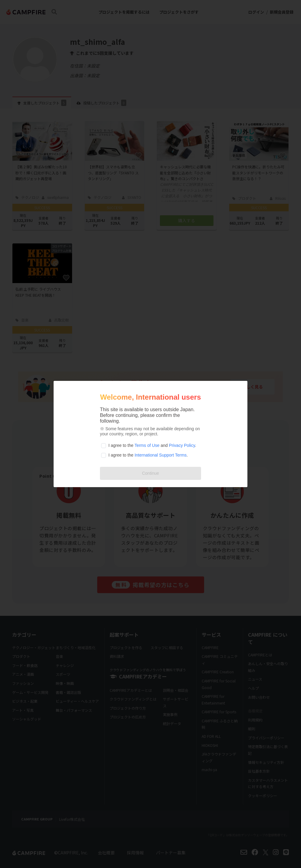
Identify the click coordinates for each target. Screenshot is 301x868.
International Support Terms (160, 455)
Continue (150, 473)
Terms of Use (147, 445)
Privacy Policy (182, 445)
